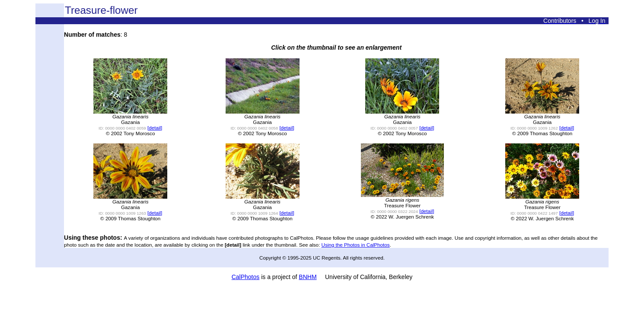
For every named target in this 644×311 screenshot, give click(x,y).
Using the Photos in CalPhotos (356, 245)
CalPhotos (246, 277)
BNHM (308, 277)
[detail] (155, 128)
